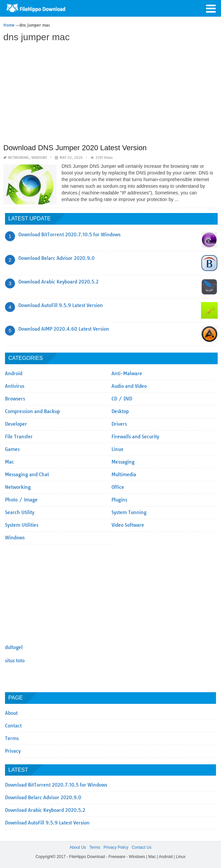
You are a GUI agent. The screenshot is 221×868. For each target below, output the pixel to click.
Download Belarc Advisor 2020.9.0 (56, 258)
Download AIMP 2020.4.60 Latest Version (64, 329)
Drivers (119, 424)
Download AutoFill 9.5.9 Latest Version (61, 305)
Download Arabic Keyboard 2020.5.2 (58, 282)
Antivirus (15, 386)
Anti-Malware (127, 374)
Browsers (15, 399)
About (11, 713)
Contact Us (142, 847)
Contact (13, 726)
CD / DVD (122, 399)
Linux (117, 449)
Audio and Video (129, 386)
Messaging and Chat (27, 475)
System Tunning (129, 512)
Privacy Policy (116, 847)
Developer (16, 424)
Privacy (13, 751)
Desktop (120, 411)
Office (118, 487)
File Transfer (19, 437)
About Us (78, 847)
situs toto (15, 661)
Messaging (123, 462)
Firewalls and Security (135, 437)
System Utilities (22, 525)
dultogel (14, 647)
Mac (9, 462)
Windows (39, 158)
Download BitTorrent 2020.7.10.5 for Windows (69, 235)
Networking (18, 158)
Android (14, 374)
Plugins (119, 500)
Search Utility (20, 512)
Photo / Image (21, 500)
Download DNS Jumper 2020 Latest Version (75, 148)
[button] (211, 8)
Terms (12, 738)
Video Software (128, 525)
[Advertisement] (110, 94)
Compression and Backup (32, 411)
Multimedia (124, 475)
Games (12, 449)
